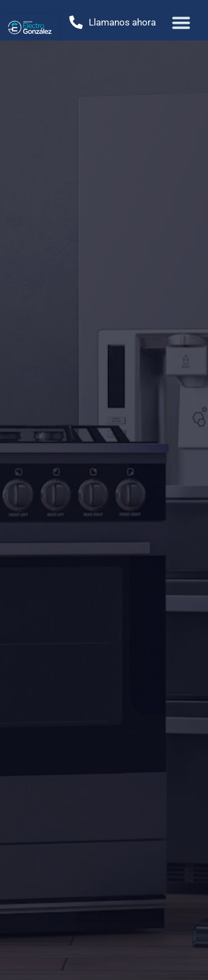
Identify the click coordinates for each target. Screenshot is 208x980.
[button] (182, 22)
